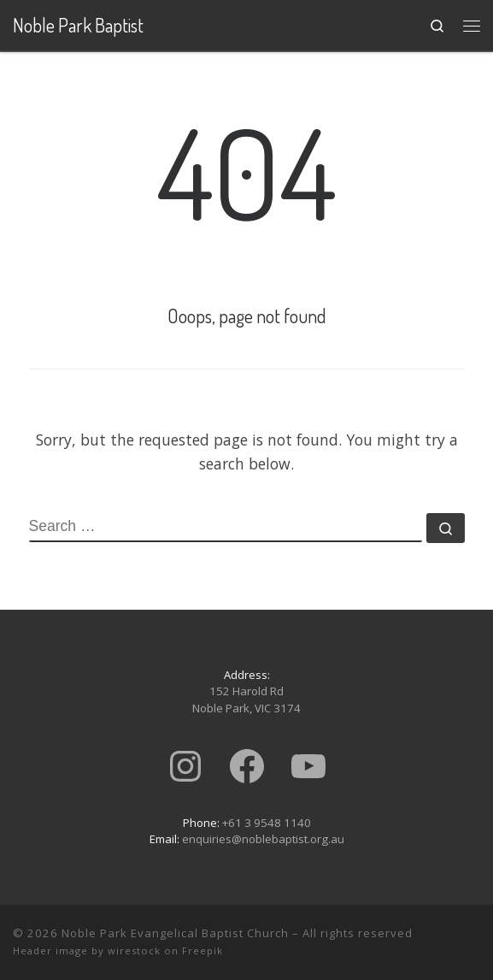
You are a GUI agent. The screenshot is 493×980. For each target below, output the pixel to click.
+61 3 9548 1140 (267, 823)
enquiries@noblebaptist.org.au (263, 839)
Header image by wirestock (87, 950)
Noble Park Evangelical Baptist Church (175, 933)
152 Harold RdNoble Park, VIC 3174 (246, 700)
